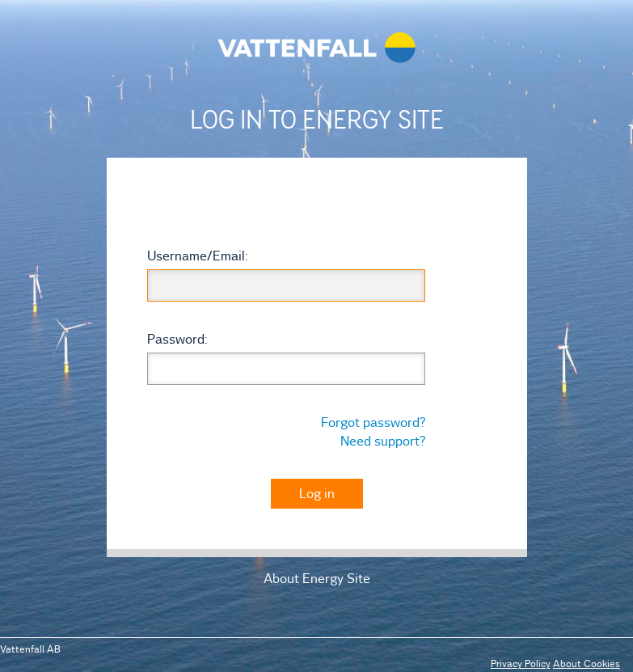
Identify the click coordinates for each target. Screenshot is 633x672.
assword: (177, 339)
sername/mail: (197, 256)
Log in (317, 493)
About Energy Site (317, 578)
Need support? (383, 441)
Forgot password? (373, 422)
